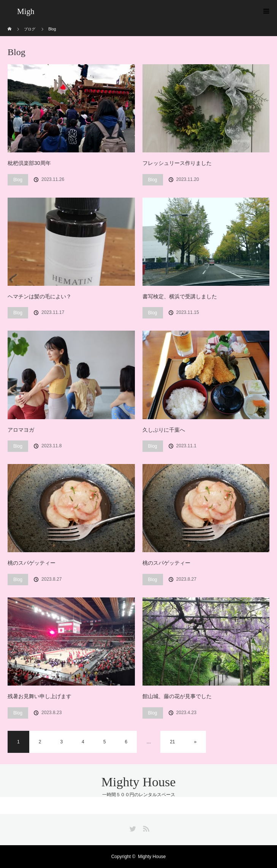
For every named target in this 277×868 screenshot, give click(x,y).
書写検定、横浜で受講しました (180, 296)
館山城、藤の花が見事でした (177, 696)
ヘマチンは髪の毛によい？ (40, 296)
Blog (18, 180)
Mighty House (139, 782)
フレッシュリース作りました (177, 163)
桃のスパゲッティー (32, 563)
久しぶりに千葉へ (164, 430)
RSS (145, 827)
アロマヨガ (21, 430)
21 (172, 742)
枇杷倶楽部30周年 (29, 163)
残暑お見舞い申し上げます (40, 696)
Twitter (132, 827)
